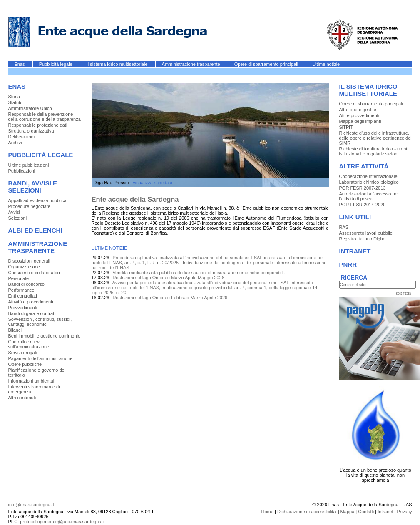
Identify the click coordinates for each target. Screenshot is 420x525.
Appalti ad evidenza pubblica (37, 200)
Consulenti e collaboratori (34, 272)
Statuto (16, 102)
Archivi (15, 142)
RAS (344, 227)
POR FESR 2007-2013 (363, 188)
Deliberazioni (22, 137)
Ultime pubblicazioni (29, 165)
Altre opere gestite (358, 110)
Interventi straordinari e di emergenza (34, 389)
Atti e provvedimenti (359, 115)
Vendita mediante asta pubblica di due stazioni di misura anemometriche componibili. (199, 272)
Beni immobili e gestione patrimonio (45, 336)
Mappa (348, 512)
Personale (19, 278)
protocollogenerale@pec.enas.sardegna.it (62, 522)
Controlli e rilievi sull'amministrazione (29, 344)
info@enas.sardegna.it (31, 505)
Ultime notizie (326, 64)
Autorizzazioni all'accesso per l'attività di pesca (369, 196)
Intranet (355, 251)
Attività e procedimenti (31, 302)
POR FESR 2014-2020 (363, 205)
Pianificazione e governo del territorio (37, 372)
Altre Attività (364, 166)
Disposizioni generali (29, 261)
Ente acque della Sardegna (135, 199)
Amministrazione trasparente (192, 64)
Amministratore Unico (30, 108)
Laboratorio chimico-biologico (369, 182)
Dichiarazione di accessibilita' (307, 512)
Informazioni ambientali (32, 381)
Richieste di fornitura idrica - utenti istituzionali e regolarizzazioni (374, 151)
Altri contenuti (22, 397)
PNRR (348, 264)
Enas (20, 64)
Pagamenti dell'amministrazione (41, 358)
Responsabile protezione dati (38, 125)
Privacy (404, 512)
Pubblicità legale (56, 64)
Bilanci (15, 330)
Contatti (366, 512)
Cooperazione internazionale (368, 176)
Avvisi (14, 212)
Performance (21, 290)
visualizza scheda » (153, 182)
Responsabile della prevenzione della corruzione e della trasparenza (45, 117)
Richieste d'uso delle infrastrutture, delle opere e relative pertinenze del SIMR (375, 138)
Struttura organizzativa (31, 131)
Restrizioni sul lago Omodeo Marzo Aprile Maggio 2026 (168, 277)
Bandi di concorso (26, 284)
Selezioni (18, 218)
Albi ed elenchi (35, 230)
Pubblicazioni (22, 171)
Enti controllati (23, 296)
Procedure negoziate (30, 206)
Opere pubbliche (25, 364)
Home (267, 512)
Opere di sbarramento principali (267, 64)
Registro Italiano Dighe (362, 239)
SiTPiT (346, 127)
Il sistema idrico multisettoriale (118, 64)
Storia (14, 97)
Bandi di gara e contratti (32, 313)
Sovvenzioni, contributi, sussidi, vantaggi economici (40, 322)
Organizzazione (24, 267)
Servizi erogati (23, 352)
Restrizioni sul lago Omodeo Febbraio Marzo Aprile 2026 (170, 297)
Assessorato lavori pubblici (366, 233)
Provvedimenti (23, 307)
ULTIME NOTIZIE (109, 248)
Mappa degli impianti (360, 121)
